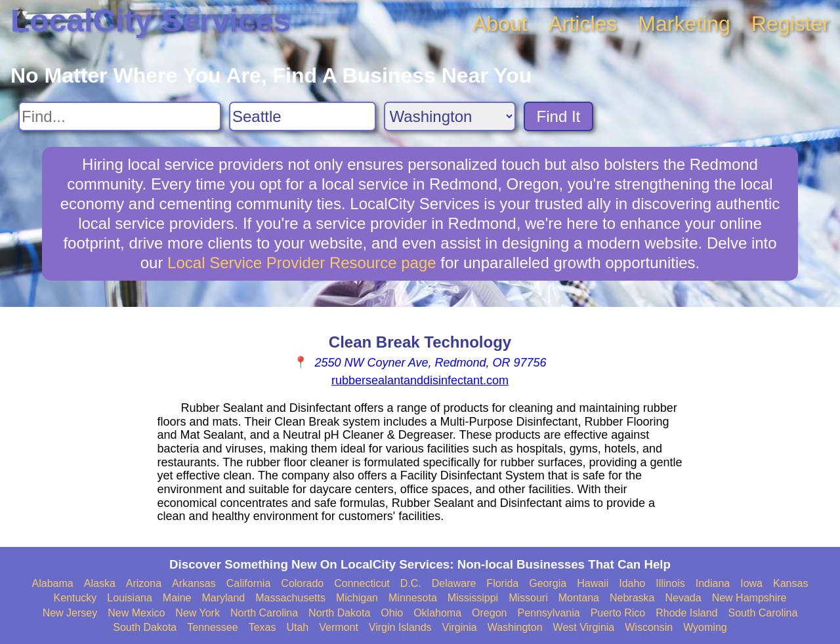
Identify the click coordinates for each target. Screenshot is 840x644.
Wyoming (705, 627)
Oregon (489, 613)
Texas (262, 627)
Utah (297, 627)
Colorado (302, 583)
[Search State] (450, 116)
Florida (502, 583)
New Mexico (136, 613)
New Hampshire (749, 598)
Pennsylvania (548, 613)
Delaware (454, 583)
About (500, 24)
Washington (515, 627)
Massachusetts (290, 598)
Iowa (751, 583)
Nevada (683, 598)
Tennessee (212, 627)
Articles (582, 24)
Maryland (223, 598)
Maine (177, 598)
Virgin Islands (400, 627)
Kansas (790, 583)
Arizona (144, 583)
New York (198, 613)
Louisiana (130, 598)
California (249, 583)
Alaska (100, 583)
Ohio (392, 613)
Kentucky (75, 598)
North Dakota (339, 613)
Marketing (684, 24)
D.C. (411, 583)
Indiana (713, 583)
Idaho (632, 583)
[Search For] (120, 116)
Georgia (548, 583)
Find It (559, 116)
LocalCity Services (151, 21)
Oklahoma (437, 613)
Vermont (339, 627)
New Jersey (70, 613)
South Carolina (763, 613)
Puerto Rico (618, 613)
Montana (579, 598)
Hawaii (593, 583)
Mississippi (473, 598)
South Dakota (145, 627)
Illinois (670, 583)
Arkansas (194, 583)
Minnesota (413, 598)
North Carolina (264, 613)
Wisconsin (649, 627)
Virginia (460, 627)
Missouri (528, 598)
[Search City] (303, 116)
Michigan (357, 598)
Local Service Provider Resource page (302, 263)
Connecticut (362, 583)
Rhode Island (686, 613)
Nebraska (632, 598)
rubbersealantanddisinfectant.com (420, 380)
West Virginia (584, 627)
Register (790, 24)
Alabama (53, 583)
